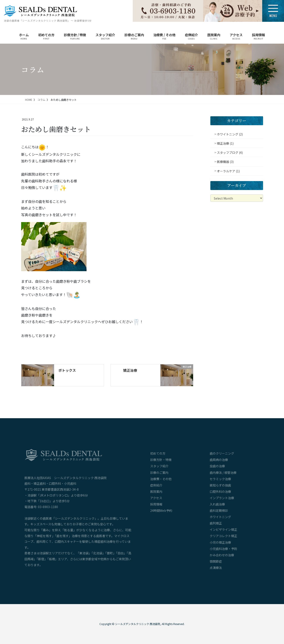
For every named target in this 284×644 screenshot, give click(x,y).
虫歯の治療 (217, 466)
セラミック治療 (220, 479)
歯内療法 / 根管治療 (223, 473)
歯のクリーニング (222, 453)
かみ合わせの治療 (222, 555)
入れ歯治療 (217, 504)
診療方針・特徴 (161, 460)
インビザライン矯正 (223, 529)
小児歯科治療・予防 (223, 549)
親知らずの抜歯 (220, 485)
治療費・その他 (161, 479)
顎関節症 (216, 561)
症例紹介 (156, 485)
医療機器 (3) (225, 162)
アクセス (156, 498)
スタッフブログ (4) (230, 152)
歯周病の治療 (219, 460)
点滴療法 (216, 568)
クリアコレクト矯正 (223, 536)
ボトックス (67, 370)
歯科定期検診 (219, 510)
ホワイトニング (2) (230, 134)
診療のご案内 (159, 473)
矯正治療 (130, 370)
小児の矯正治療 (220, 542)
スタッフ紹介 (159, 466)
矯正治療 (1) (225, 143)
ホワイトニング (220, 517)
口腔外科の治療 (220, 492)
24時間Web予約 (161, 510)
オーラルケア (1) (228, 171)
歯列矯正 (216, 523)
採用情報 (156, 504)
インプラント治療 (222, 498)
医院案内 (156, 492)
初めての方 (158, 453)
